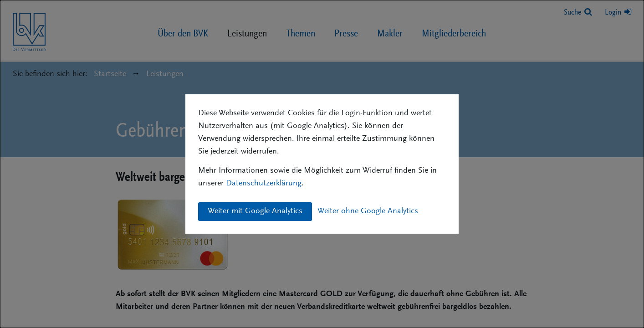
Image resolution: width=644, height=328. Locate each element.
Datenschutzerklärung (264, 184)
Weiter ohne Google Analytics (368, 211)
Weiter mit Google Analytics (255, 211)
